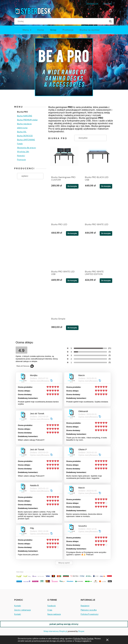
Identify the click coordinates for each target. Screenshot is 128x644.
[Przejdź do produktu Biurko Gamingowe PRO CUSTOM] (64, 160)
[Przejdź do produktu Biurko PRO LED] (64, 207)
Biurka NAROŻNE (25, 116)
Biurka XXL (22, 132)
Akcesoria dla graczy (27, 148)
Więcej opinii (64, 563)
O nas (50, 610)
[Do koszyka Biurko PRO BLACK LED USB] (106, 186)
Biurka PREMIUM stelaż (27, 120)
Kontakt (18, 606)
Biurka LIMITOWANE (26, 140)
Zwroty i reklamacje (22, 610)
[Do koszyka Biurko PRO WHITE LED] (106, 233)
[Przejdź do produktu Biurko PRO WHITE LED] (98, 207)
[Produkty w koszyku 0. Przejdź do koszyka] (111, 10)
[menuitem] (30, 30)
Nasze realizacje (54, 614)
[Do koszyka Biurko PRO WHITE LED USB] (72, 281)
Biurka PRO (22, 112)
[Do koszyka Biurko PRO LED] (72, 233)
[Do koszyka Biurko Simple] (72, 328)
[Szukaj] (110, 21)
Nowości (21, 156)
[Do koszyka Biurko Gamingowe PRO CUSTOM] (72, 186)
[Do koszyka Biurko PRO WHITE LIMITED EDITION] (106, 281)
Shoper (81, 631)
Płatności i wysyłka (89, 610)
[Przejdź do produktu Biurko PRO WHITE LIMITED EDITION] (98, 255)
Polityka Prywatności (90, 614)
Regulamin (85, 606)
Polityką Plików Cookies (83, 639)
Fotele (20, 144)
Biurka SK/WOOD (25, 136)
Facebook (52, 606)
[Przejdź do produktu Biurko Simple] (64, 302)
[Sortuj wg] (90, 138)
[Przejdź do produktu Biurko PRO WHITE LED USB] (64, 255)
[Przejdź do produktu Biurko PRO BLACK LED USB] (98, 160)
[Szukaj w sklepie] (61, 21)
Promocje (21, 160)
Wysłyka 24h (23, 152)
